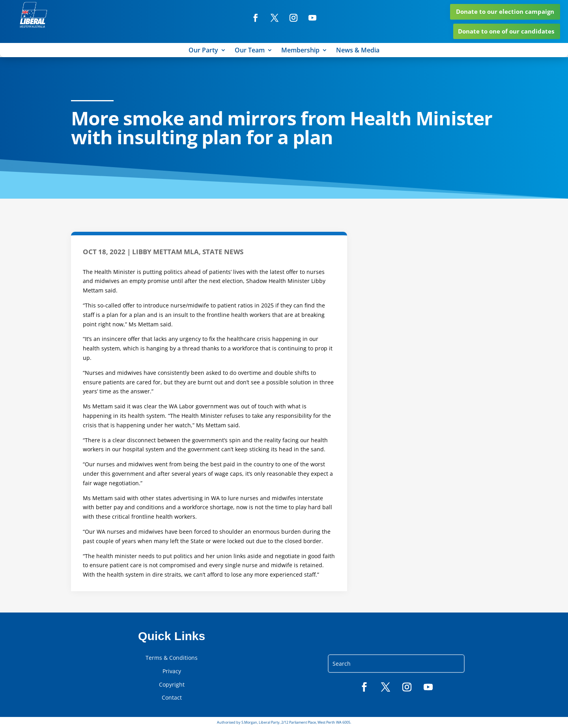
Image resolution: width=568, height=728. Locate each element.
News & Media (358, 51)
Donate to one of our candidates (506, 31)
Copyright (172, 685)
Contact (172, 698)
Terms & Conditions (172, 658)
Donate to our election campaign (505, 11)
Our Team (250, 51)
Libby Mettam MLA (165, 252)
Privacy (172, 671)
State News (223, 252)
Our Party (203, 51)
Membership (300, 51)
